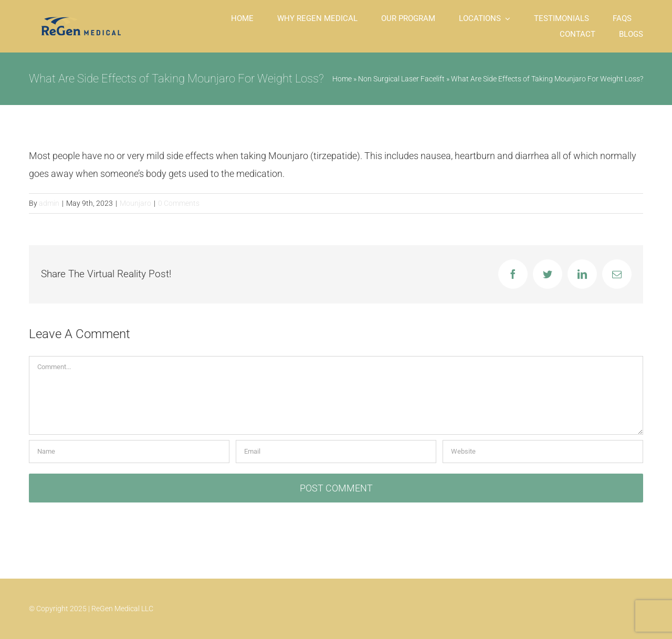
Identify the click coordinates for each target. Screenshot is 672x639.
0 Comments (179, 203)
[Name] (129, 452)
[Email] (336, 452)
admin (49, 203)
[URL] (543, 452)
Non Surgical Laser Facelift (401, 79)
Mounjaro (135, 203)
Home (342, 79)
